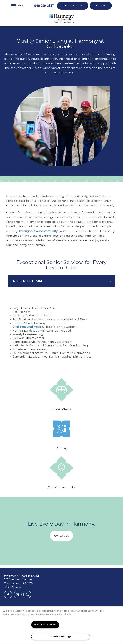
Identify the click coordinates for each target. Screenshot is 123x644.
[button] (73, 6)
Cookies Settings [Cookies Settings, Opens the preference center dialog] (61, 636)
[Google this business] (18, 594)
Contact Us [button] (61, 536)
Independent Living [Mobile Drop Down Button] (28, 281)
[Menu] (18, 6)
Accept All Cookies (45, 625)
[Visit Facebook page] (8, 594)
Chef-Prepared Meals (27, 327)
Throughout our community (38, 231)
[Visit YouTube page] (27, 594)
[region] (61, 625)
